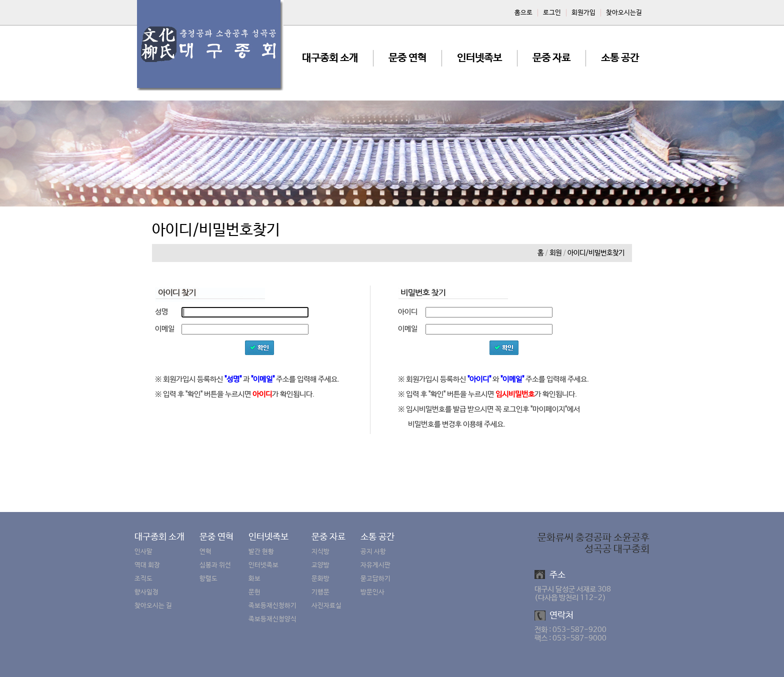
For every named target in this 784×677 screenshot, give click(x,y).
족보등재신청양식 (272, 619)
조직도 (143, 579)
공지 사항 (373, 552)
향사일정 (146, 592)
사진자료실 (326, 606)
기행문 (320, 592)
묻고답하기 (375, 579)
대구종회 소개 (330, 58)
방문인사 (372, 592)
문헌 (254, 592)
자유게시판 (375, 565)
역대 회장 (147, 565)
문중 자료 (551, 58)
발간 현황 (261, 552)
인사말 (143, 552)
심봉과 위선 (215, 565)
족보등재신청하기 (272, 606)
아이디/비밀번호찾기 (596, 253)
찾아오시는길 (624, 13)
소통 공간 (620, 58)
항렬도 (208, 579)
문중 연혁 (407, 58)
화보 (254, 579)
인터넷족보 (479, 58)
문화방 (320, 579)
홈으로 (523, 13)
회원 (555, 253)
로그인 (552, 13)
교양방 (320, 565)
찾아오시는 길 (153, 606)
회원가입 (583, 13)
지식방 (320, 552)
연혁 (205, 552)
